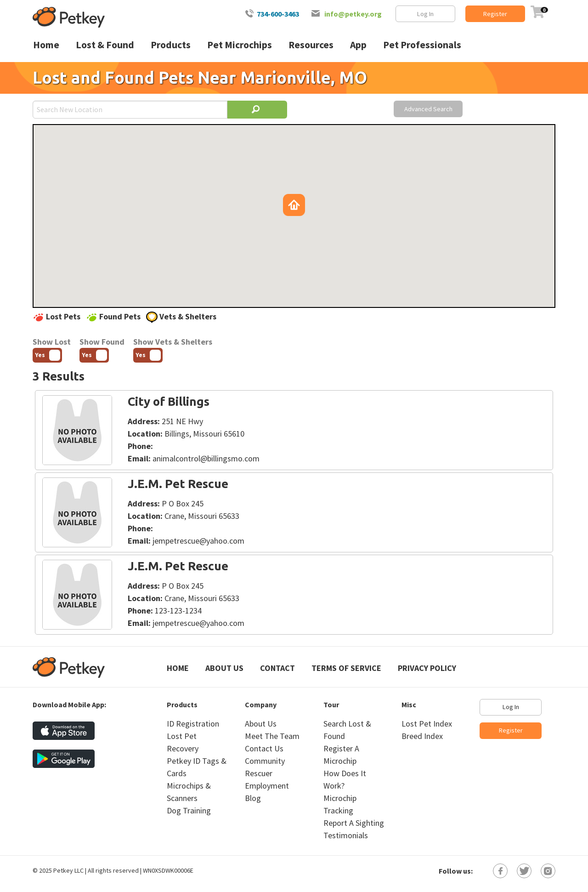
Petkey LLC (68, 870)
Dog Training (189, 810)
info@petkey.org (353, 14)
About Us (224, 668)
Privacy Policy (427, 668)
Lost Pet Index (427, 724)
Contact (277, 668)
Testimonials (346, 835)
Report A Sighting (354, 823)
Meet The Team (272, 736)
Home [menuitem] (46, 45)
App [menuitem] (358, 45)
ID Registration (193, 724)
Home (178, 668)
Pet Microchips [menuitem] (240, 45)
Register (495, 14)
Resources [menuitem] (311, 45)
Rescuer (259, 773)
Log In (425, 14)
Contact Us (264, 748)
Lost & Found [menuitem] (105, 45)
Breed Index (422, 736)
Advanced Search (428, 109)
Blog (253, 798)
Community (265, 761)
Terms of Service (346, 668)
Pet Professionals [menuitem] (422, 45)
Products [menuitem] (171, 45)
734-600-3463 (278, 14)
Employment (267, 786)
